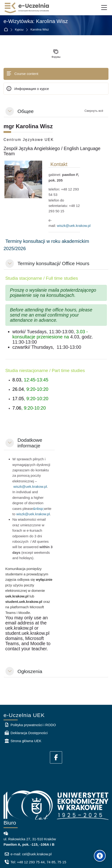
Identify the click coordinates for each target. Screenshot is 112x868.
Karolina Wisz (40, 30)
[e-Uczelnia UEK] (27, 8)
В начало (7, 30)
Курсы (19, 30)
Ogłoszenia (30, 671)
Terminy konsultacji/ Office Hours (53, 263)
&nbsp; (38, 509)
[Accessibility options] (100, 856)
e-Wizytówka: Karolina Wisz (36, 21)
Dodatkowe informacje (30, 443)
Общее (26, 111)
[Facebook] (56, 757)
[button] (10, 111)
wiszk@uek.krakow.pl (74, 226)
